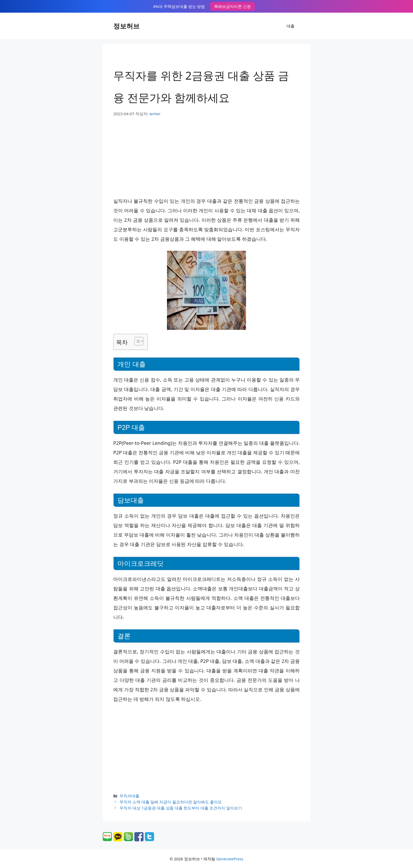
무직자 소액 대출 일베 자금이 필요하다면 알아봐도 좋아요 (171, 802)
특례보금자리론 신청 (232, 6)
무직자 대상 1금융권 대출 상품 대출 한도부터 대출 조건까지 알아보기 (181, 808)
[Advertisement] (206, 156)
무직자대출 (129, 796)
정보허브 (126, 26)
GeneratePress (230, 859)
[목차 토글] (136, 341)
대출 (291, 26)
